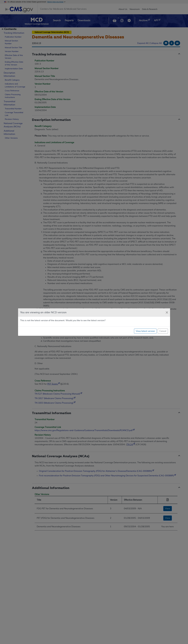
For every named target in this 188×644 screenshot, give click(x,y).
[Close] (167, 312)
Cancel (163, 331)
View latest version (145, 331)
